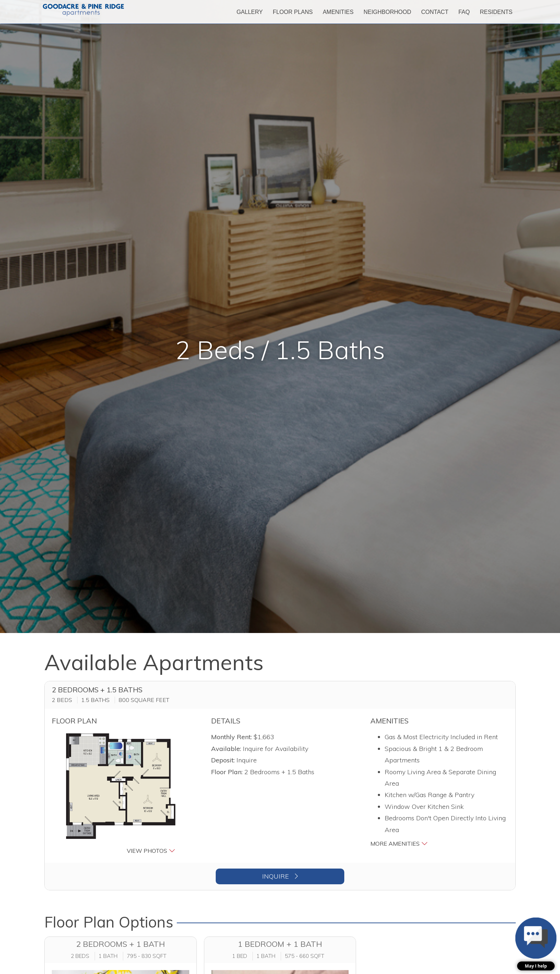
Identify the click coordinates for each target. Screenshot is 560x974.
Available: (226, 749)
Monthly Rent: (231, 737)
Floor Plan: (227, 772)
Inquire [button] (280, 876)
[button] (121, 793)
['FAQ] (464, 12)
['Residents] (496, 12)
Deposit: (223, 760)
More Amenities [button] (399, 843)
